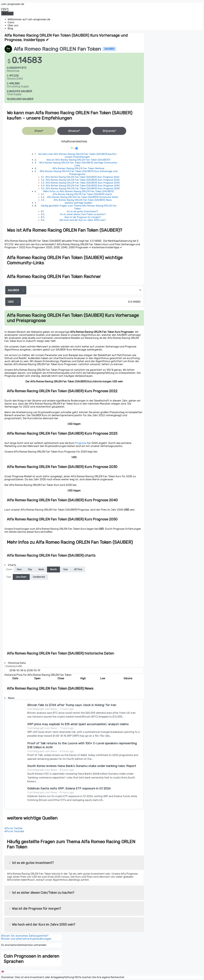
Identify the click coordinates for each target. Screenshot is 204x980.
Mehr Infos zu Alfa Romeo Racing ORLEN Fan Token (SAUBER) (78, 191)
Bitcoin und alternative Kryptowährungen (26, 939)
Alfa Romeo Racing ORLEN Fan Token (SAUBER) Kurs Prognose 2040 (83, 186)
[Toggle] (77, 148)
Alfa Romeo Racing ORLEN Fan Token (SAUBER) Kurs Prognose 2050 (83, 188)
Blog (10, 28)
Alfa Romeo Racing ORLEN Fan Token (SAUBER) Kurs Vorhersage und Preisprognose (79, 173)
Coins (11, 22)
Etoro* (39, 131)
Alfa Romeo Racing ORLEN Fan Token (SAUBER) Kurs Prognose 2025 (83, 180)
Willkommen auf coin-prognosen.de (29, 19)
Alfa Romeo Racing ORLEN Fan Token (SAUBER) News (83, 200)
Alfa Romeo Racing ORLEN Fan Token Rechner (78, 168)
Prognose (81, 443)
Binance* (74, 131)
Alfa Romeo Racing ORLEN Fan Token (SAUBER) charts (82, 194)
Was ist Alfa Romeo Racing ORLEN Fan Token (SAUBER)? (78, 160)
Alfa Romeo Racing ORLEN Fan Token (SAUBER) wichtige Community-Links (79, 164)
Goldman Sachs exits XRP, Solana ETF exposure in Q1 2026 (69, 788)
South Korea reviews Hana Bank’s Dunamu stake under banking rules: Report (82, 766)
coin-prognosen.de (13, 4)
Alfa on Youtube (14, 831)
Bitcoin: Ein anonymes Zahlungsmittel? (25, 936)
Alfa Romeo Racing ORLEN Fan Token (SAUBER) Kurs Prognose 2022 (82, 177)
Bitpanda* (109, 131)
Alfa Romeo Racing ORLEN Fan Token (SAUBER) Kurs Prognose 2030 (83, 183)
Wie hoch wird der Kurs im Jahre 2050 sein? (83, 220)
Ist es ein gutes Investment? (82, 211)
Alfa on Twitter (14, 828)
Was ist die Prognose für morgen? (83, 217)
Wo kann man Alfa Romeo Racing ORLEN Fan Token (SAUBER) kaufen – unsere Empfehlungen (78, 155)
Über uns (13, 25)
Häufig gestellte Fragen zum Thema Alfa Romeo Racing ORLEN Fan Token (79, 207)
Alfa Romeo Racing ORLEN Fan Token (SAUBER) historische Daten (83, 197)
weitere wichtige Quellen (78, 203)
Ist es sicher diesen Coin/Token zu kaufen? (83, 214)
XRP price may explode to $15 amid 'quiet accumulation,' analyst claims (78, 724)
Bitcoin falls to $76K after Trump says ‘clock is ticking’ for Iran (72, 705)
